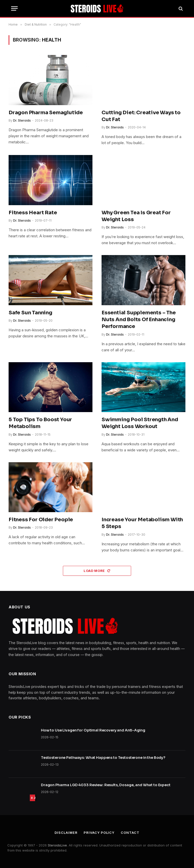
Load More (97, 571)
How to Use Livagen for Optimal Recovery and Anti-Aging (93, 730)
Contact (130, 833)
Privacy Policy (99, 833)
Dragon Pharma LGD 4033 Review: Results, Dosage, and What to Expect (106, 785)
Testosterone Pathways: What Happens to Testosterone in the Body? (103, 758)
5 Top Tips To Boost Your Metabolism (40, 423)
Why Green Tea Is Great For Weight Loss (136, 216)
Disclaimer (66, 833)
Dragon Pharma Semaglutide (46, 113)
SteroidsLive (57, 845)
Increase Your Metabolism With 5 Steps (142, 523)
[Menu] (14, 8)
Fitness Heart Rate (33, 213)
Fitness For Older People (41, 520)
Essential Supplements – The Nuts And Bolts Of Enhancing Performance (139, 320)
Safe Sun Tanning (30, 313)
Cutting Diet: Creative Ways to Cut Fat (141, 116)
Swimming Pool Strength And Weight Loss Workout (140, 423)
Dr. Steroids (22, 120)
